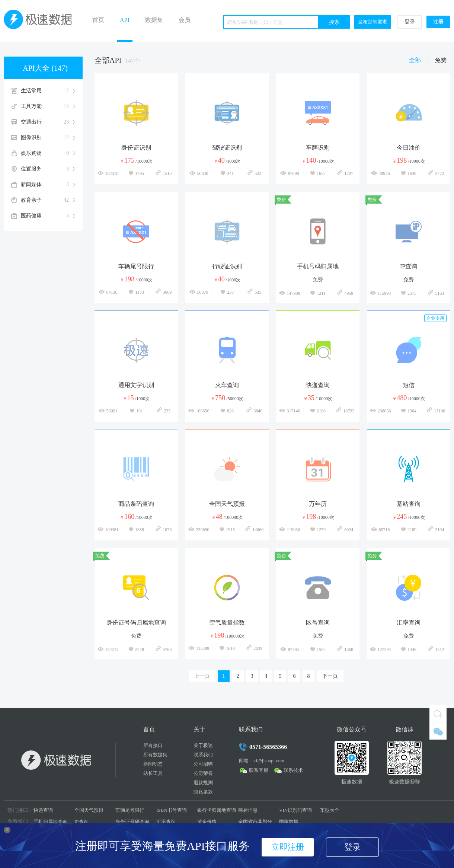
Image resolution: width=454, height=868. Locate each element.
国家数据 (289, 822)
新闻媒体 (48, 185)
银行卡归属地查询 (217, 810)
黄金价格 (207, 822)
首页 (98, 20)
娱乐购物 (48, 153)
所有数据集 (155, 755)
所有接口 (153, 745)
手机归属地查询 (50, 822)
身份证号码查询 (132, 822)
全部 (415, 60)
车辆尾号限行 (130, 810)
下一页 (330, 676)
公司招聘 (203, 764)
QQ (438, 714)
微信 (438, 731)
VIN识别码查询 (295, 810)
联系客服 (259, 770)
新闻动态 (153, 764)
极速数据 (41, 21)
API (125, 20)
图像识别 (48, 138)
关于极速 (203, 745)
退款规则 (203, 783)
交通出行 (48, 122)
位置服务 (48, 169)
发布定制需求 (373, 22)
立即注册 (288, 847)
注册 (438, 22)
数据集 (154, 20)
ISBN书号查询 (172, 810)
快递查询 (43, 810)
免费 (441, 60)
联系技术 (293, 770)
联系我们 (203, 755)
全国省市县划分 (255, 822)
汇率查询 (166, 822)
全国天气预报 (89, 810)
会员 (185, 20)
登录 (410, 22)
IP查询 (81, 822)
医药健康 (48, 216)
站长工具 (153, 773)
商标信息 (248, 810)
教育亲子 (48, 200)
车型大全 (330, 810)
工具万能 (48, 106)
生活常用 (48, 91)
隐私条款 (203, 792)
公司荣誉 (203, 773)
